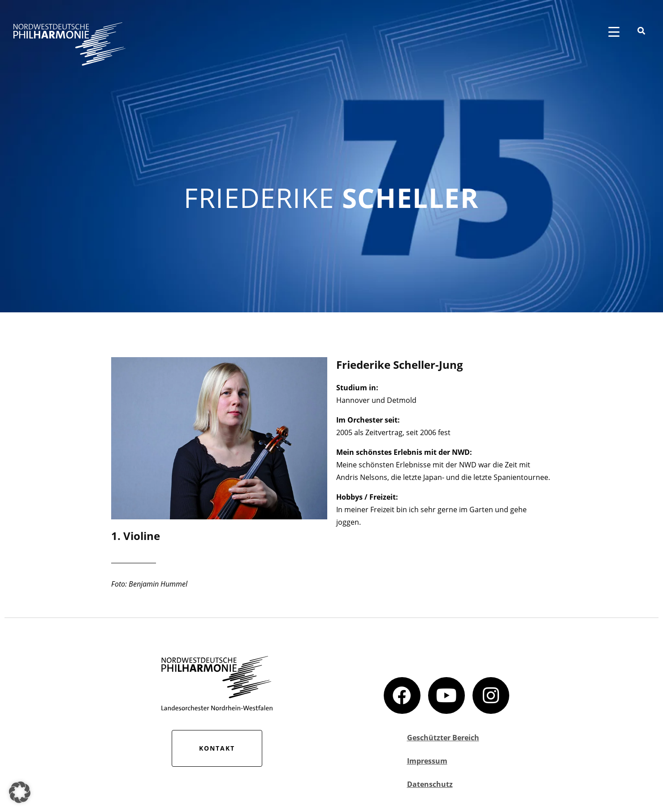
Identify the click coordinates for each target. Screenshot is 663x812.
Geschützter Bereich (443, 738)
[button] (20, 792)
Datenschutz (430, 784)
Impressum (427, 761)
